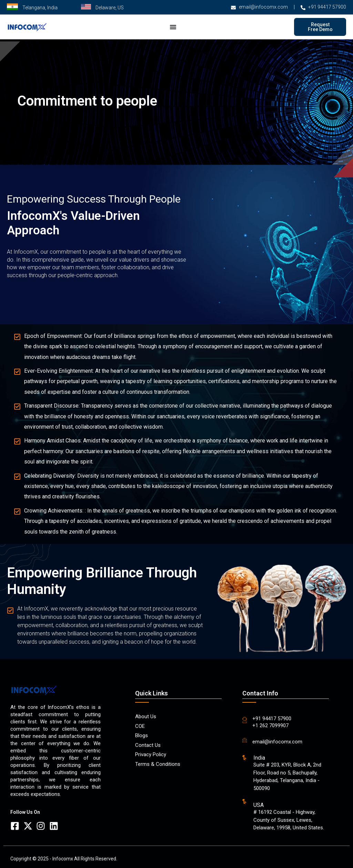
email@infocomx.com (277, 742)
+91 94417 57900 (272, 719)
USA (259, 805)
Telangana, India (40, 8)
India (259, 758)
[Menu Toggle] (173, 27)
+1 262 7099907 (270, 725)
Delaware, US (110, 8)
